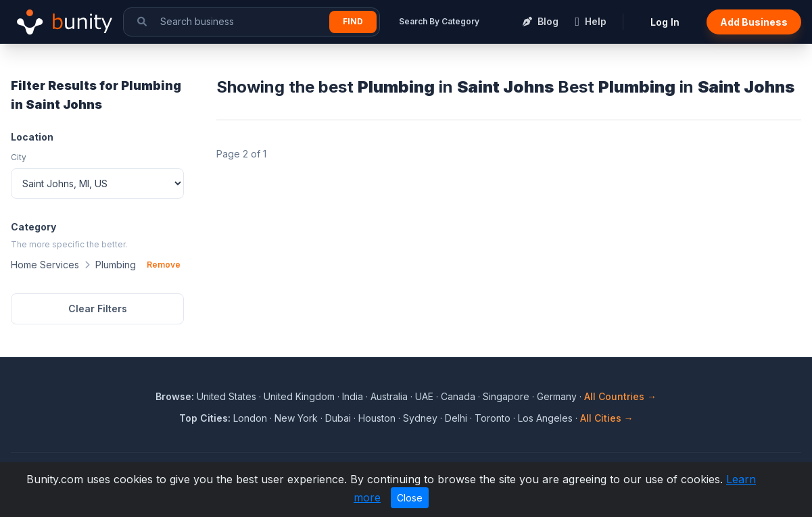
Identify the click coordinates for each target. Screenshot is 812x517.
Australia (389, 396)
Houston (377, 418)
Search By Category (439, 21)
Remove (164, 265)
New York (296, 418)
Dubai (338, 418)
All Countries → (620, 396)
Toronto (493, 418)
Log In (665, 22)
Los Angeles (545, 418)
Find (353, 21)
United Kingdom (299, 396)
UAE (424, 396)
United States (226, 396)
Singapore (506, 396)
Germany (557, 396)
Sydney (420, 418)
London (250, 418)
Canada (458, 396)
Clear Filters (98, 309)
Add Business (754, 22)
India (353, 396)
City (19, 157)
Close (410, 498)
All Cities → (607, 418)
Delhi (456, 418)
